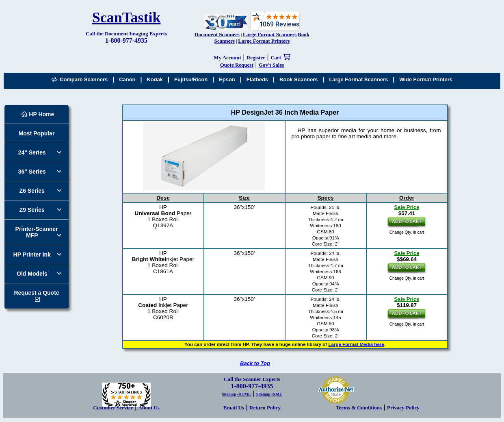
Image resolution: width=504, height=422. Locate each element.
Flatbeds (257, 79)
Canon (127, 79)
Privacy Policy (403, 408)
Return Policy (265, 408)
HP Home (38, 114)
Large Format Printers (264, 41)
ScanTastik (127, 17)
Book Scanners (299, 79)
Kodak (155, 79)
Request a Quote (36, 293)
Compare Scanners (80, 79)
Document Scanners (217, 34)
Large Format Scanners (270, 34)
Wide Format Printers (426, 79)
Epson (227, 79)
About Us (149, 408)
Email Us (234, 408)
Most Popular (37, 133)
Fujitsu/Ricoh (191, 79)
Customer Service (113, 408)
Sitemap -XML (269, 394)
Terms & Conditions (359, 408)
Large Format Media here (356, 344)
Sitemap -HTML (236, 394)
